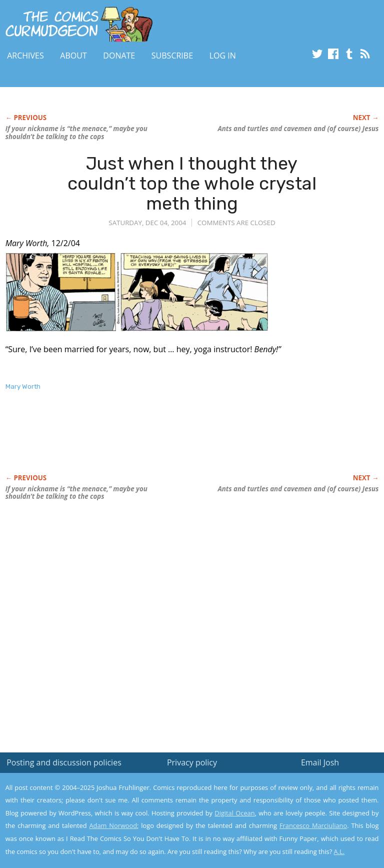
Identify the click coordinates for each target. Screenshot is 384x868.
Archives (25, 56)
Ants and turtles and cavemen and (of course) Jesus (298, 129)
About (73, 56)
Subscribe (172, 56)
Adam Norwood (113, 825)
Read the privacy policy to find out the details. (295, 805)
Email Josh (320, 762)
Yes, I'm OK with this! (299, 831)
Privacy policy (192, 762)
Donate (119, 56)
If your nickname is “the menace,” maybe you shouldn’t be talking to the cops (76, 133)
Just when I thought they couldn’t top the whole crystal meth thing (192, 183)
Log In (223, 56)
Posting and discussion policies (64, 762)
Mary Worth (23, 386)
